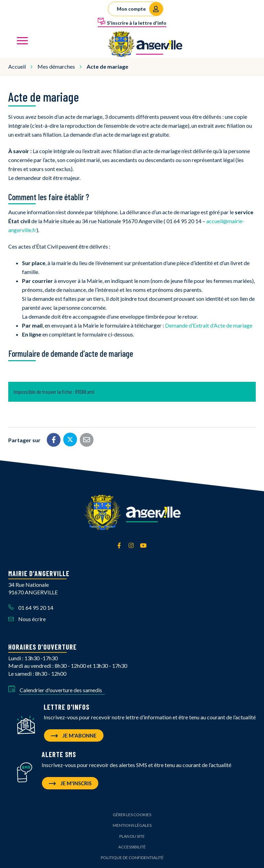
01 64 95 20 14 (31, 608)
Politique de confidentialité (132, 858)
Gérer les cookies (132, 815)
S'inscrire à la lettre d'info (132, 22)
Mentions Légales (132, 825)
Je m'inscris (70, 783)
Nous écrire (27, 619)
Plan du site (132, 836)
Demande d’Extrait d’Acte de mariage (209, 325)
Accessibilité (132, 847)
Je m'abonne (74, 735)
